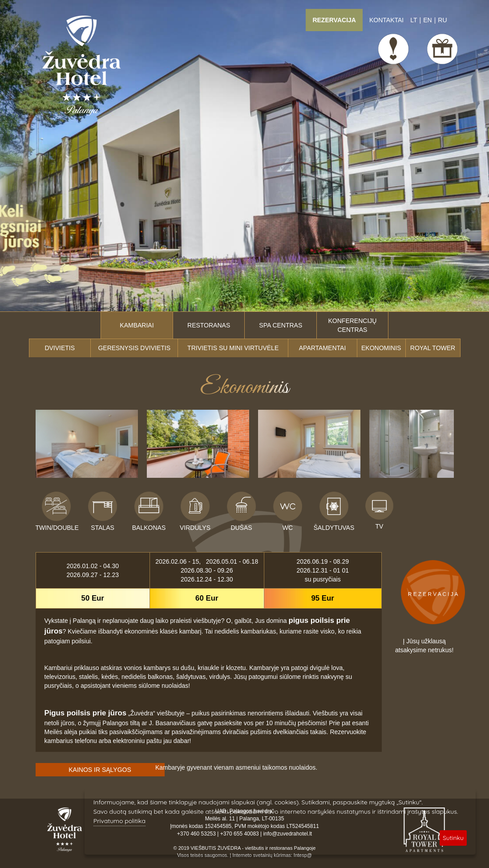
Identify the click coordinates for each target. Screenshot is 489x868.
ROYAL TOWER (433, 348)
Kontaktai (386, 20)
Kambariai (137, 325)
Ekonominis (381, 348)
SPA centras (281, 325)
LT (414, 20)
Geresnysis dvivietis (134, 348)
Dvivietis (60, 348)
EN (427, 20)
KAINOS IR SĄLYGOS (100, 770)
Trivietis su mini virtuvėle (233, 348)
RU (442, 20)
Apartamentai (323, 348)
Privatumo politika (119, 821)
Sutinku (453, 838)
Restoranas (209, 325)
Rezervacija (334, 20)
